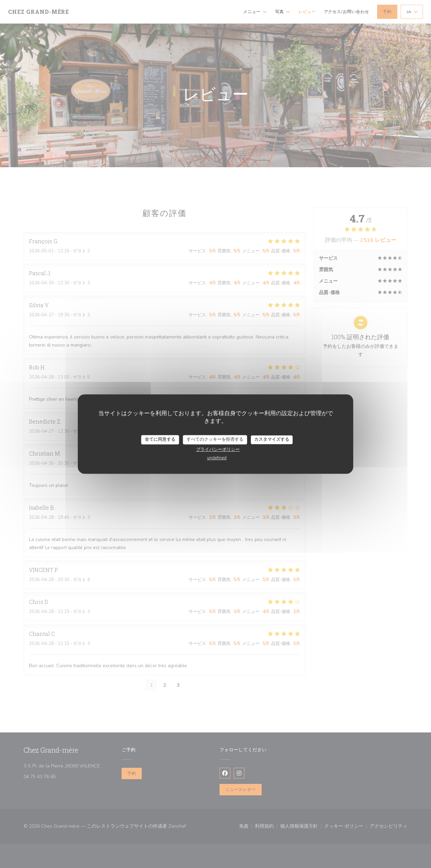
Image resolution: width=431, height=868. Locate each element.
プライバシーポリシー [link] (218, 449)
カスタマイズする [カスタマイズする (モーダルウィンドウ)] (272, 439)
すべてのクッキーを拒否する (215, 439)
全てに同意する (160, 439)
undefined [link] (217, 458)
